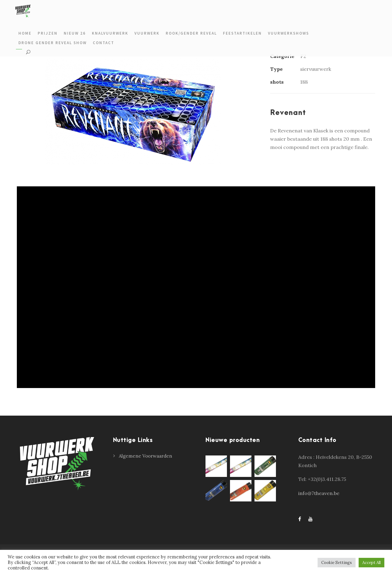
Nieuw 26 (75, 33)
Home (25, 33)
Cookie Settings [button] (337, 563)
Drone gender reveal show (53, 43)
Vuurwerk (147, 33)
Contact (104, 43)
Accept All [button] (371, 563)
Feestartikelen (242, 33)
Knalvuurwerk (110, 33)
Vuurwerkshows (288, 33)
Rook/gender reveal (191, 33)
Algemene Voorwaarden (145, 456)
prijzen (48, 33)
